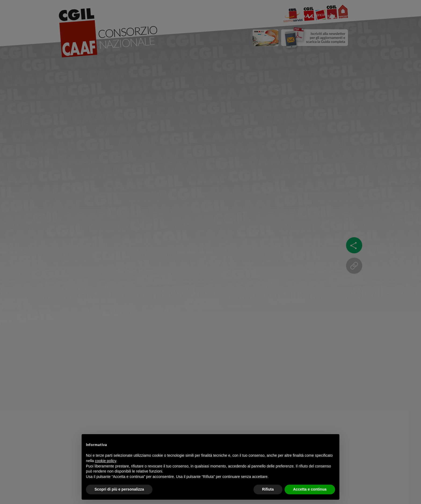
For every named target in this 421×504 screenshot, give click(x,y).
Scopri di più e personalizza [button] (119, 489)
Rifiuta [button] (268, 489)
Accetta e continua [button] (310, 489)
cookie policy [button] (105, 461)
